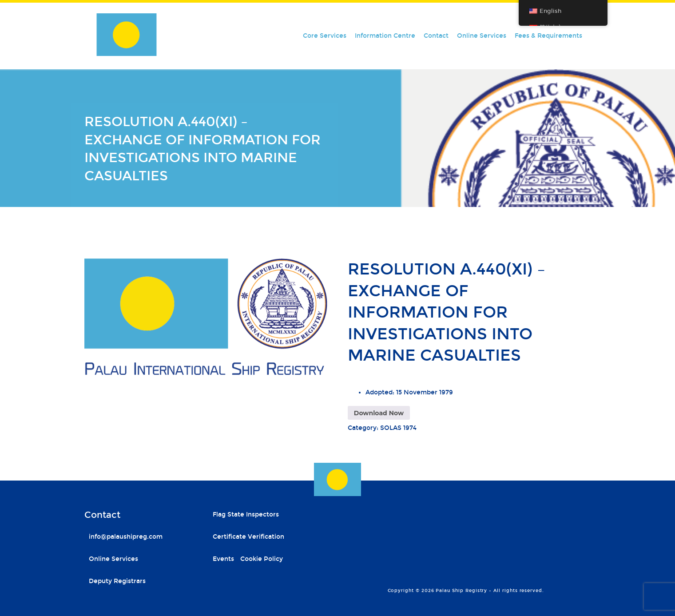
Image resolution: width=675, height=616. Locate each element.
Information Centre (385, 36)
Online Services (482, 36)
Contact (436, 36)
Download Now (379, 413)
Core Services (325, 36)
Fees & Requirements (548, 36)
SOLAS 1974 (398, 428)
